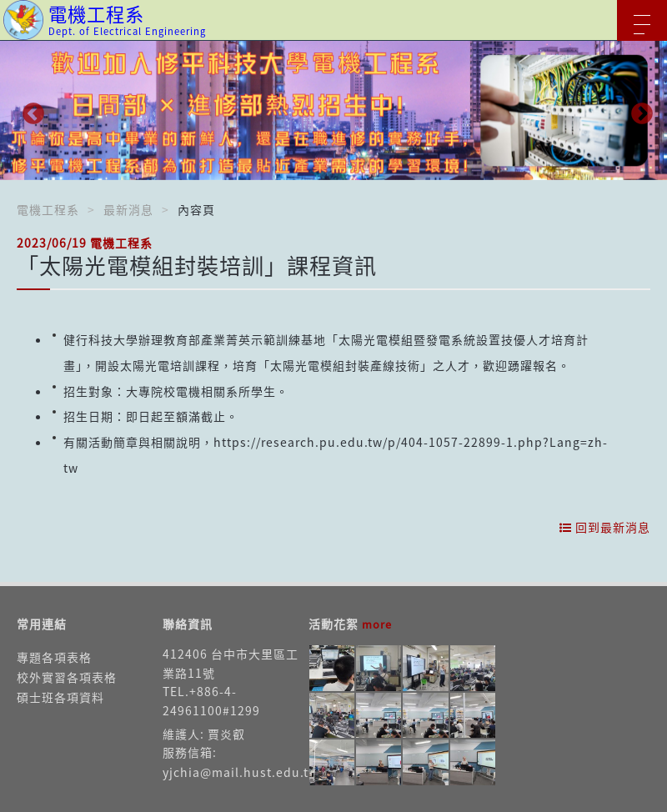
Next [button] (638, 110)
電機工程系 (48, 209)
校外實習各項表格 (67, 677)
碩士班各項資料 (60, 697)
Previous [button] (29, 110)
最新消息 (128, 209)
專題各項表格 (54, 657)
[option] (333, 110)
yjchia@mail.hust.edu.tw (241, 772)
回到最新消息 (605, 527)
